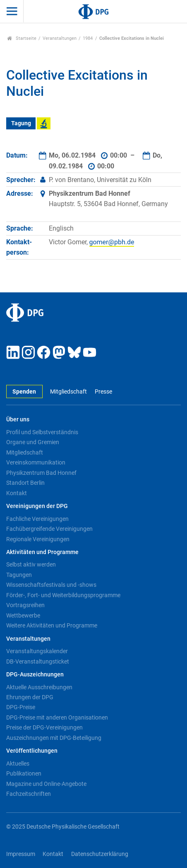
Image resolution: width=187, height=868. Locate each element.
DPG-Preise (21, 707)
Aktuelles (18, 763)
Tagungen (19, 575)
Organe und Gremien (33, 442)
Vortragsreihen (25, 605)
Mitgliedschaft (68, 392)
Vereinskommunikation (36, 462)
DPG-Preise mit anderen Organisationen (57, 717)
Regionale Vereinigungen (38, 539)
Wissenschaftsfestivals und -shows (51, 585)
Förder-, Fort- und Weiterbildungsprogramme (63, 595)
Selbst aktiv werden (31, 564)
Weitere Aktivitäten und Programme (52, 625)
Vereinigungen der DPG (37, 506)
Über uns (18, 419)
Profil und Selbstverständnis (42, 432)
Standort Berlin (25, 483)
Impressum (21, 854)
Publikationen (24, 773)
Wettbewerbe (23, 615)
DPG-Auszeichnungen (35, 675)
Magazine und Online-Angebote (46, 784)
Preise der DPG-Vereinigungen (44, 727)
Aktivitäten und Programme (42, 552)
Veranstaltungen (60, 38)
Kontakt (17, 493)
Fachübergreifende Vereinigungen (49, 529)
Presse (103, 392)
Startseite (22, 38)
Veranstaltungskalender (37, 651)
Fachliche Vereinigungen (37, 519)
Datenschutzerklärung (100, 854)
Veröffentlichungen (32, 751)
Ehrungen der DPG (30, 697)
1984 (88, 38)
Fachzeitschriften (29, 794)
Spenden (24, 392)
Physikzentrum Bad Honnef (41, 473)
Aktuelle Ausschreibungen (39, 687)
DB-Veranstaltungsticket (38, 661)
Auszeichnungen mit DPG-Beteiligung (54, 738)
